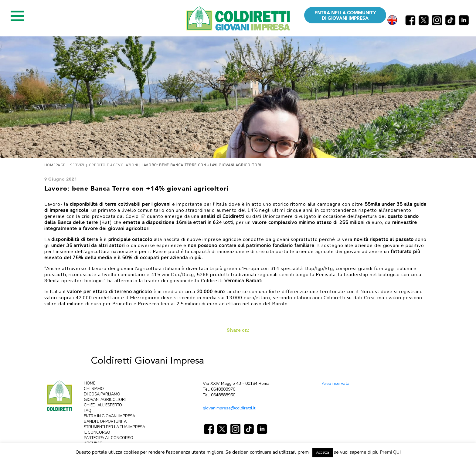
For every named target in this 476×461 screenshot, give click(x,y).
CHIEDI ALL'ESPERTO (103, 405)
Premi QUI (390, 452)
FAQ (88, 411)
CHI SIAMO (94, 389)
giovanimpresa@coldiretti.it (229, 408)
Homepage (55, 165)
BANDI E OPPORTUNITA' (106, 422)
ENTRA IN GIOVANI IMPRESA (109, 416)
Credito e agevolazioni (114, 165)
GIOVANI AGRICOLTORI (105, 400)
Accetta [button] (323, 453)
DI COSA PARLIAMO (102, 394)
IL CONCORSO (97, 432)
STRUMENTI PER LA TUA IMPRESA (114, 427)
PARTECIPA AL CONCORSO (109, 438)
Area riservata (336, 383)
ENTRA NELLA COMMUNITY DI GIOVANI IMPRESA (345, 15)
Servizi (77, 165)
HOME (90, 383)
